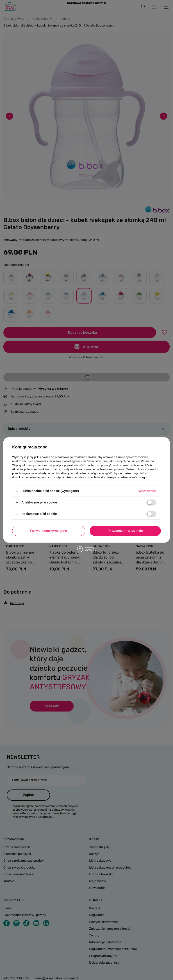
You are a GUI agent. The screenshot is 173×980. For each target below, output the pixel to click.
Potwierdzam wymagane (49, 531)
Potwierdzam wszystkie (125, 531)
